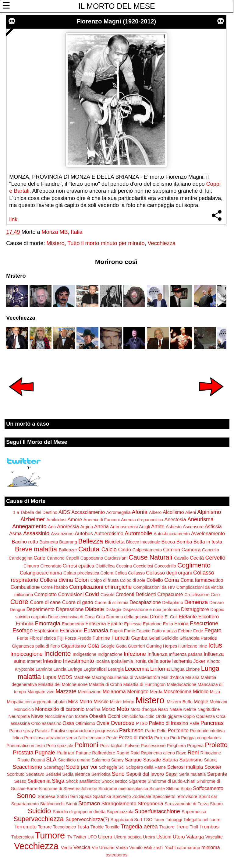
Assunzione (62, 534)
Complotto (45, 594)
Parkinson (131, 730)
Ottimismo (85, 723)
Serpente (217, 774)
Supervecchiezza (39, 819)
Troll (194, 827)
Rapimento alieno (158, 753)
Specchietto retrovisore (175, 796)
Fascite (143, 631)
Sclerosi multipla (185, 767)
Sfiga (58, 781)
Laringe (75, 669)
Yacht (170, 848)
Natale (176, 709)
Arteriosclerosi (124, 527)
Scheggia (108, 767)
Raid (135, 753)
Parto (150, 731)
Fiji (60, 638)
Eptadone (152, 624)
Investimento (79, 661)
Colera (107, 573)
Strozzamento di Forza (187, 804)
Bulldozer (68, 550)
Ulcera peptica (128, 837)
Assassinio (36, 533)
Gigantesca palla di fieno (36, 646)
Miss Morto (80, 701)
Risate (24, 760)
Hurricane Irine (193, 646)
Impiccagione (27, 654)
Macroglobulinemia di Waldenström (126, 677)
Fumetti (120, 638)
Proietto (216, 745)
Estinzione (71, 631)
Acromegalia (119, 512)
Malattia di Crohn (106, 684)
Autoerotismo (109, 533)
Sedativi (53, 774)
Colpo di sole (132, 580)
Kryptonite (25, 669)
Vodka (122, 848)
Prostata (23, 753)
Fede (198, 631)
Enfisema (96, 624)
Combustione (25, 587)
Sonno (26, 796)
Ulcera (105, 837)
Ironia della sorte (153, 661)
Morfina (93, 709)
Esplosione (46, 631)
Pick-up (161, 738)
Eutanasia (96, 631)
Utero (179, 837)
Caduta (89, 549)
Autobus (84, 533)
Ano (52, 527)
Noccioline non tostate (66, 716)
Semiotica (101, 774)
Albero (155, 512)
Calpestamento (147, 550)
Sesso (20, 781)
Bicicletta (115, 542)
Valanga (195, 837)
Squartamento (25, 804)
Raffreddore (104, 753)
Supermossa (194, 812)
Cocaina (124, 566)
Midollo (201, 691)
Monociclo (24, 709)
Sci (121, 767)
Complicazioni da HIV (154, 587)
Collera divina (57, 580)
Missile (101, 701)
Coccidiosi (143, 566)
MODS (65, 677)
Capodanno (92, 558)
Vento (67, 848)
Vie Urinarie (103, 848)
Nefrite (190, 709)
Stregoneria (151, 803)
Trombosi (209, 827)
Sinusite (157, 789)
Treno (182, 827)
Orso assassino (46, 723)
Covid (92, 594)
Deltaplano (173, 603)
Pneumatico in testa (26, 746)
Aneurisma (200, 519)
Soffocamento (208, 788)
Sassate (152, 760)
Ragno (123, 753)
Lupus (49, 677)
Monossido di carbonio (60, 709)
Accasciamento (88, 512)
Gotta (121, 646)
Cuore (19, 602)
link (13, 220)
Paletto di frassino (169, 723)
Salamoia (101, 760)
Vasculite (214, 837)
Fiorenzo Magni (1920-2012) (116, 21)
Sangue (133, 760)
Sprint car (208, 796)
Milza (215, 692)
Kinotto (213, 661)
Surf (138, 820)
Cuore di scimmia (111, 603)
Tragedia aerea (139, 827)
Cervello (215, 558)
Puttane (83, 753)
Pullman (66, 753)
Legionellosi (95, 669)
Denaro (216, 603)
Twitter (80, 837)
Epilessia (133, 624)
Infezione (135, 654)
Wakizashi (154, 848)
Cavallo (181, 558)
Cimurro (31, 566)
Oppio (189, 716)
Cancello (211, 550)
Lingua (178, 669)
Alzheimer (33, 519)
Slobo (186, 789)
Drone (157, 617)
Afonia (140, 512)
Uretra (149, 837)
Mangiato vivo (41, 692)
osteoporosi (117, 855)
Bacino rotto (25, 542)
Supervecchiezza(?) (87, 819)
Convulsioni (71, 594)
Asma (15, 533)
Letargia (116, 669)
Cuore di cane (46, 602)
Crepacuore (170, 594)
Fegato (213, 631)
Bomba (184, 542)
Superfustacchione (157, 811)
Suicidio (39, 811)
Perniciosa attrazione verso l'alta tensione (64, 738)
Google (108, 646)
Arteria (101, 526)
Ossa (68, 723)
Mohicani (218, 702)
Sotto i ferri (67, 796)
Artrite (158, 526)
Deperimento (40, 609)
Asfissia (213, 526)
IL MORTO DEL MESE (117, 6)
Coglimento (194, 565)
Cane (39, 558)
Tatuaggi (174, 820)
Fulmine (101, 638)
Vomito (136, 848)
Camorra (191, 550)
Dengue (17, 610)
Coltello (155, 580)
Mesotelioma (178, 691)
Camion (172, 550)
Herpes (170, 646)
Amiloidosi (56, 520)
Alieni (191, 512)
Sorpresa (46, 796)
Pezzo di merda (136, 737)
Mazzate (66, 691)
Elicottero (208, 617)
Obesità (98, 716)
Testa (83, 827)
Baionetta (49, 542)
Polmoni (86, 745)
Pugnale (45, 753)
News (37, 716)
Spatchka (102, 796)
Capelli (73, 558)
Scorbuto (16, 774)
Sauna (211, 760)
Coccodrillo (165, 566)
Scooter (213, 767)
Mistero (55, 243)
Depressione (70, 609)
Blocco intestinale (143, 542)
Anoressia (68, 526)
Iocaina (103, 661)
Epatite (115, 624)
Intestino (52, 661)
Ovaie (103, 723)
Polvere (132, 746)
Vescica (82, 847)
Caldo (125, 550)
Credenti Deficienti (136, 594)
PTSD (142, 723)
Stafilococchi (52, 804)
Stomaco (89, 803)
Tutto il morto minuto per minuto (106, 243)
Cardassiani (116, 558)
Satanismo (191, 760)
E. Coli (171, 617)
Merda (156, 692)
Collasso (136, 573)
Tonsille (112, 827)
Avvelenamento (208, 533)
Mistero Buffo (180, 702)
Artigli (144, 527)
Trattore (167, 827)
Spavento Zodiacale (132, 796)
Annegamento (29, 526)
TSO (148, 820)
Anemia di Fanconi (102, 520)
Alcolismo (173, 512)
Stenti (71, 804)
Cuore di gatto (78, 602)
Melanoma (114, 691)
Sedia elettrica (76, 774)
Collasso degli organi (169, 573)
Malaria (192, 677)
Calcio (109, 550)
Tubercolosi (23, 837)
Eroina (181, 624)
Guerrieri (136, 646)
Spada (85, 796)
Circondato (51, 566)
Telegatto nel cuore (202, 820)
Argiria (87, 527)
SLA (51, 760)
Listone (193, 669)
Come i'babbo (55, 587)
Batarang (68, 542)
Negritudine (209, 709)
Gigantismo (73, 646)
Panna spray (21, 731)
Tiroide (97, 827)
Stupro (216, 804)
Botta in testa (208, 542)
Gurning (154, 646)
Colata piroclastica (81, 573)
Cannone (55, 558)
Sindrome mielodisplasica (123, 789)
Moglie (201, 701)
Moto (123, 709)
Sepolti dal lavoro (145, 774)
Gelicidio (170, 638)
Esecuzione (204, 624)
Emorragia (48, 624)
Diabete (94, 609)
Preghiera (176, 746)
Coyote (108, 595)
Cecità (197, 558)
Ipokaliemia (122, 661)
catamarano (189, 848)
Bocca (168, 542)
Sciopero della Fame (146, 767)
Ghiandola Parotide (198, 638)
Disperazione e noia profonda (151, 610)
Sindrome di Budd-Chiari (171, 781)
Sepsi (172, 774)
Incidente (58, 654)
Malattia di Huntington (144, 684)
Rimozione (211, 753)
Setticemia (39, 781)
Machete (82, 677)
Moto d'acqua (144, 709)
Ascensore (193, 527)
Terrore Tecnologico (57, 827)
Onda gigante (169, 716)
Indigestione (85, 654)
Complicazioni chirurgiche (100, 587)
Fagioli (116, 631)
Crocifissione (197, 595)
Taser (159, 820)
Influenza (158, 654)
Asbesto (174, 527)
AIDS (64, 512)
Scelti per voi (82, 767)
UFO (92, 837)
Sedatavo (35, 774)
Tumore (50, 835)
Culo (215, 595)
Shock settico (115, 781)
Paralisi (42, 731)
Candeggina (21, 558)
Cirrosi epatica (78, 566)
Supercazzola (120, 812)
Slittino (173, 789)
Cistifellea (105, 566)
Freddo (84, 638)
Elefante (188, 617)
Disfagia (113, 610)
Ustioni (164, 837)
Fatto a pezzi (164, 631)
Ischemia (182, 661)
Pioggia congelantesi (201, 738)
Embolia (25, 624)
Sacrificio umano (74, 760)
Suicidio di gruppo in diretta (79, 812)
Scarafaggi (54, 767)
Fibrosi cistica (43, 638)
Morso (109, 709)
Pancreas (212, 723)
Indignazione (110, 654)
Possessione (153, 746)
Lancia (60, 669)
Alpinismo (209, 512)
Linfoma (160, 669)
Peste (112, 738)
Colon (82, 580)
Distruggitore (195, 609)
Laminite (44, 669)
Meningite (138, 691)
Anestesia (175, 519)
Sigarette (138, 781)
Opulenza (206, 716)
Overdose (122, 723)
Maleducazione (182, 684)
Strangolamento (119, 803)
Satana (170, 760)
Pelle (161, 731)
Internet (34, 661)
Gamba (139, 638)
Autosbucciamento (172, 534)
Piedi (175, 738)
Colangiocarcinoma (41, 573)
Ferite (23, 638)
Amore (75, 519)
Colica (121, 573)
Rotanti (38, 760)
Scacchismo (27, 767)
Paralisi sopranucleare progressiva (84, 731)
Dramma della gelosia (127, 617)
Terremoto (25, 827)
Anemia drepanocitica (142, 520)
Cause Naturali (150, 557)
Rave (181, 753)
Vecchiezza (162, 243)
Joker (199, 661)
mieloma (211, 847)
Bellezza (91, 541)
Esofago (23, 631)
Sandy (117, 760)
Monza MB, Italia (62, 232)
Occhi (114, 716)
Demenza (196, 602)
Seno (118, 774)
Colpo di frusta (105, 580)
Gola (93, 646)
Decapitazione (145, 602)
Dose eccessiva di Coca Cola (76, 617)
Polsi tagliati (112, 746)
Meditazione (90, 692)
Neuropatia (19, 716)
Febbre (185, 631)
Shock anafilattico (83, 781)
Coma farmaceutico (202, 580)
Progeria (195, 746)
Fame (130, 631)
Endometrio (73, 624)
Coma (172, 580)
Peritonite (178, 730)
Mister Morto (122, 702)
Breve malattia (36, 549)
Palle (194, 723)
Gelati (154, 638)
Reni (193, 753)
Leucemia (137, 669)
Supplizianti (122, 820)
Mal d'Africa (173, 677)
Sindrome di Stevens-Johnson (68, 789)
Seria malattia (193, 774)
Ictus (215, 645)
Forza (71, 638)
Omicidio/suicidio (138, 716)
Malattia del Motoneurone (63, 684)
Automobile (138, 533)
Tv (70, 837)
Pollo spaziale (60, 746)
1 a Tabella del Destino (35, 512)
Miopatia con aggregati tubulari (37, 702)
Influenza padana (186, 654)
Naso (163, 709)
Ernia (168, 624)
